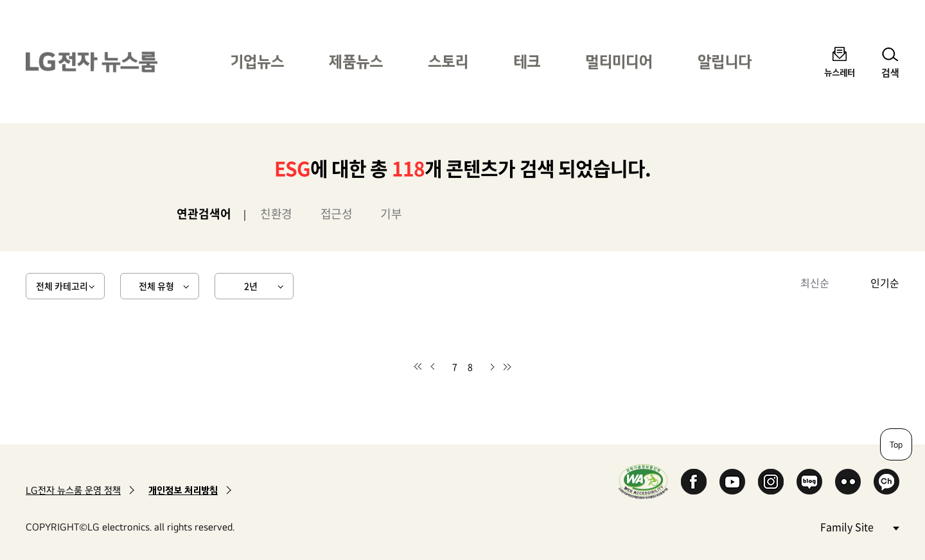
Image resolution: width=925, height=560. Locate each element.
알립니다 (725, 61)
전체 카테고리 (62, 286)
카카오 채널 (886, 482)
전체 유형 (156, 286)
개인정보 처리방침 (183, 490)
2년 (251, 286)
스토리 (448, 61)
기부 (391, 214)
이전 (433, 367)
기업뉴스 (257, 61)
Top (896, 444)
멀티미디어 (619, 61)
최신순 (815, 283)
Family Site (859, 526)
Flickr (848, 482)
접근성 (337, 214)
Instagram (771, 482)
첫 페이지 (418, 367)
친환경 (276, 214)
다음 (492, 367)
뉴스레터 (840, 72)
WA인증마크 (643, 481)
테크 (527, 61)
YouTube (732, 482)
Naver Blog (809, 482)
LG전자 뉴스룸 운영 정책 (73, 490)
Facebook (694, 482)
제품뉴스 (356, 61)
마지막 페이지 (507, 367)
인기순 (885, 283)
